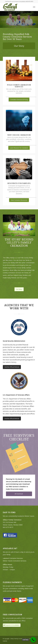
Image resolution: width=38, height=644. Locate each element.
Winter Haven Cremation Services (15, 561)
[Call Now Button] (33, 640)
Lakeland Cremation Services (13, 558)
